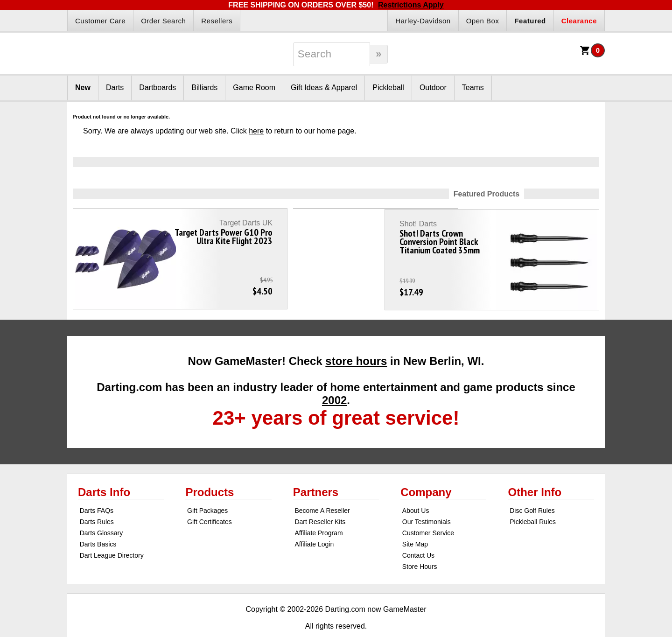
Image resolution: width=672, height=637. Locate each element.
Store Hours (420, 547)
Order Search (163, 21)
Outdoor (433, 87)
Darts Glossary (101, 513)
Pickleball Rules (533, 502)
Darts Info (104, 472)
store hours (356, 341)
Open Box (483, 21)
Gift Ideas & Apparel (324, 87)
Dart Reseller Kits (320, 502)
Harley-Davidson (423, 21)
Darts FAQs (97, 491)
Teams (473, 87)
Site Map (415, 525)
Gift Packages (207, 491)
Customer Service (428, 513)
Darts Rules (97, 502)
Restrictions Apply (411, 5)
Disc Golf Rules (532, 491)
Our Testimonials (427, 502)
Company (426, 472)
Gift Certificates (210, 502)
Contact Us (418, 536)
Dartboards (157, 87)
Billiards (204, 87)
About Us (416, 491)
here (256, 131)
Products (210, 472)
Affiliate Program (318, 513)
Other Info (535, 472)
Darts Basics (98, 525)
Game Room (254, 87)
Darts (115, 87)
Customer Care (100, 21)
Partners (316, 472)
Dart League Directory (112, 536)
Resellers (217, 21)
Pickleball (388, 87)
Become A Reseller (322, 491)
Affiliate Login (314, 525)
